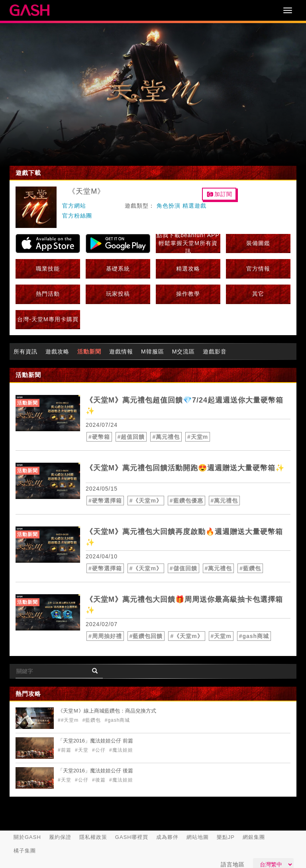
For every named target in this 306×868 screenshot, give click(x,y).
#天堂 (82, 750)
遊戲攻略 (57, 352)
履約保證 (60, 837)
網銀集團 (254, 837)
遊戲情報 (121, 352)
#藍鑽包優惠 (186, 501)
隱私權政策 (93, 837)
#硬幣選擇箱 (105, 501)
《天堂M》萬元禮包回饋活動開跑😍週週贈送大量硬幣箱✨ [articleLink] (185, 468)
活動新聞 (89, 352)
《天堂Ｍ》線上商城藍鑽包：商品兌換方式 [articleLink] (107, 711)
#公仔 (100, 750)
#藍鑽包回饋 (146, 636)
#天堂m (198, 437)
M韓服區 (153, 352)
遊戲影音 (215, 352)
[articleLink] (48, 413)
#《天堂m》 (146, 501)
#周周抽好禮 (105, 636)
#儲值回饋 (183, 568)
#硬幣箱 (99, 437)
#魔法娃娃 (121, 750)
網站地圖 (198, 837)
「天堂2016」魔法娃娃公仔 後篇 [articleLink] (95, 771)
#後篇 (100, 780)
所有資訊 (25, 352)
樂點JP (226, 837)
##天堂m (69, 720)
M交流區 (184, 352)
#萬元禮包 (166, 437)
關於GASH (27, 837)
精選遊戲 (194, 206)
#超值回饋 (131, 437)
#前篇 (65, 750)
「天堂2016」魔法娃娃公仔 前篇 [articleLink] (95, 741)
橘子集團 (25, 851)
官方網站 (74, 206)
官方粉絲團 (77, 216)
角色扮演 (169, 206)
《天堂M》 (86, 191)
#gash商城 (254, 636)
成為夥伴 (167, 837)
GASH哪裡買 (132, 837)
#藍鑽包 (250, 568)
